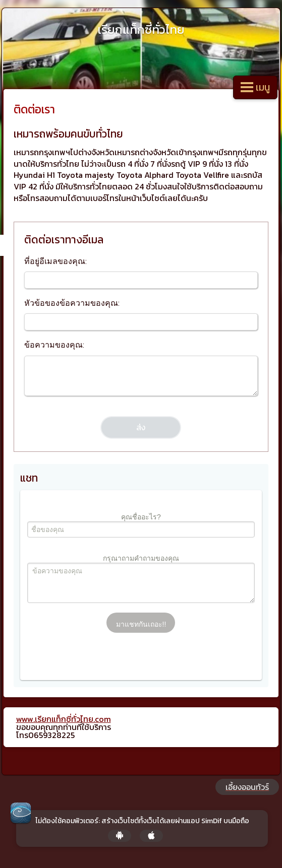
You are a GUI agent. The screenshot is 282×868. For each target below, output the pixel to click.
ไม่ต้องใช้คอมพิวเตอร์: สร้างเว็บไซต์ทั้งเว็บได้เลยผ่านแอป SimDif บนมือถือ (142, 821)
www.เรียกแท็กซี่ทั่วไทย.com (64, 719)
